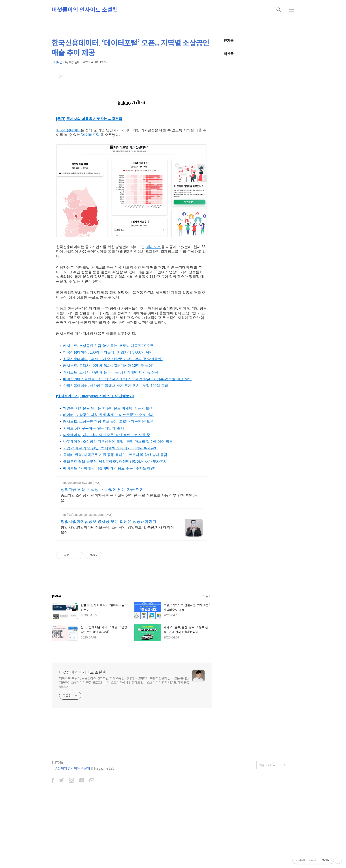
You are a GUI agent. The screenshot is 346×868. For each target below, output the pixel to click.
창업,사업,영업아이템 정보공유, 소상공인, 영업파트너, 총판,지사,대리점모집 (117, 598)
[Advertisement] (132, 123)
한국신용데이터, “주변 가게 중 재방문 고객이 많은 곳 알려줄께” (113, 427)
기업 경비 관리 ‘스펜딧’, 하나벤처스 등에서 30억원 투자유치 (110, 517)
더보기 (207, 665)
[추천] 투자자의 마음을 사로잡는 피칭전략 (89, 187)
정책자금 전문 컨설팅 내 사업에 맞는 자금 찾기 (102, 558)
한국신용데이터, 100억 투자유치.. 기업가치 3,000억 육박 (108, 421)
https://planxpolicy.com (76, 551)
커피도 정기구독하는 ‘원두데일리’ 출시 (94, 497)
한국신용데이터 (68, 199)
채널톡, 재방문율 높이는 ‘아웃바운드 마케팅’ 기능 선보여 (108, 477)
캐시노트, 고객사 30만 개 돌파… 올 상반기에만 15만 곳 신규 (111, 441)
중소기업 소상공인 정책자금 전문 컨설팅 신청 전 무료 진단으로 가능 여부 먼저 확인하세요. (130, 566)
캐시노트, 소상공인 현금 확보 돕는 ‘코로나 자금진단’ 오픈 (108, 414)
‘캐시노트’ (153, 315)
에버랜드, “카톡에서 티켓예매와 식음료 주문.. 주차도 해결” (109, 537)
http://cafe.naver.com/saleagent (82, 583)
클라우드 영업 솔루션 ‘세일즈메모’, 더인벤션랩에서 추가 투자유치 (115, 530)
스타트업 (57, 62)
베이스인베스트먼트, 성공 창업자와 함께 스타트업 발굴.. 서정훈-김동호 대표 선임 (127, 447)
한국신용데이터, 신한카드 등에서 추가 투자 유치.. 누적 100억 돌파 (116, 454)
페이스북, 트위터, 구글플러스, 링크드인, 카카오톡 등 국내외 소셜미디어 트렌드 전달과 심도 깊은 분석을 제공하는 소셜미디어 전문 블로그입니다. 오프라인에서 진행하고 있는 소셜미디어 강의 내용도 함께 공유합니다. (124, 751)
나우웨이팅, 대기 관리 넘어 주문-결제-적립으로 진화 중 (107, 503)
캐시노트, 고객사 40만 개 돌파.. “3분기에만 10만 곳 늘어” (108, 434)
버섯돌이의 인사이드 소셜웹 (85, 9)
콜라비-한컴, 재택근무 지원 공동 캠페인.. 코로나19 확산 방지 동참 (115, 523)
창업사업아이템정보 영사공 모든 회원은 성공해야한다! (109, 590)
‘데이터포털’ (91, 203)
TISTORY (57, 831)
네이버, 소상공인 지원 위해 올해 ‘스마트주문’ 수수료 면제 (108, 483)
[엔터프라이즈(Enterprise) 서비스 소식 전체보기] (95, 464)
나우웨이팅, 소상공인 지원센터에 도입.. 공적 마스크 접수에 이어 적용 (118, 510)
